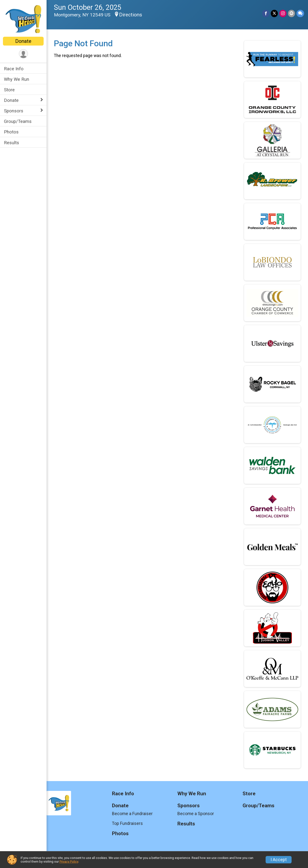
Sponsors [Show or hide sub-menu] (14, 111)
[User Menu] (23, 54)
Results (12, 143)
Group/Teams (18, 121)
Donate (23, 41)
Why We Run (17, 79)
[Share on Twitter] (274, 13)
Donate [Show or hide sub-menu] (11, 100)
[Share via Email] (291, 13)
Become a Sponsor (196, 814)
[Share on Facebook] (266, 13)
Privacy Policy (69, 862)
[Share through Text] (300, 13)
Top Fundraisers (127, 823)
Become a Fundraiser (132, 814)
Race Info (14, 69)
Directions (131, 15)
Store (9, 90)
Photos (11, 132)
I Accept (279, 860)
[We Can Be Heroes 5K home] (23, 19)
